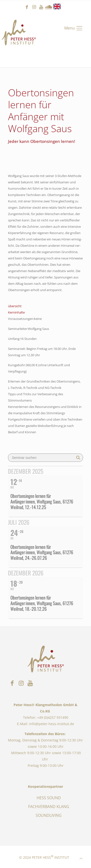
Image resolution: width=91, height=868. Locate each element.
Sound (49, 7)
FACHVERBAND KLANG (49, 807)
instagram (34, 7)
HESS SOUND (49, 798)
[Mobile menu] (74, 28)
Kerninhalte (16, 312)
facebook (27, 7)
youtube (41, 7)
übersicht (15, 306)
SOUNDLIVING (49, 815)
